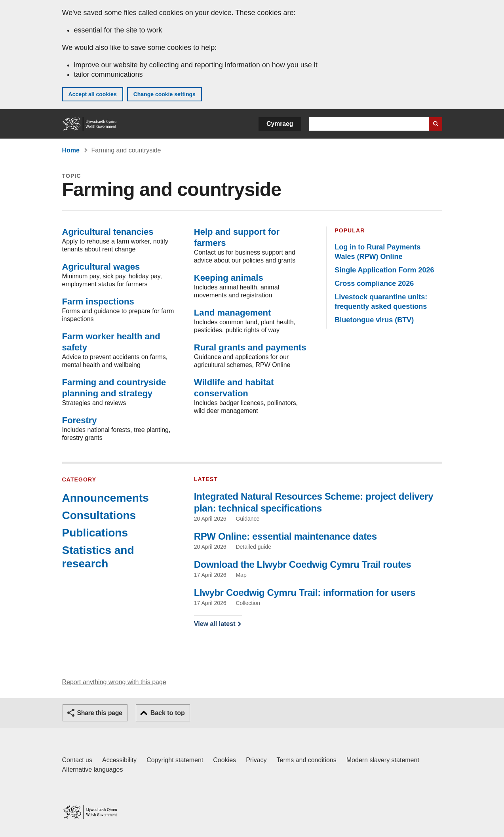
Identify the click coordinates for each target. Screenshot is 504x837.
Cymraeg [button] (280, 124)
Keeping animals (229, 278)
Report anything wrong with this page (114, 682)
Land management (232, 313)
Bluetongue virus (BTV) (374, 320)
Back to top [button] (168, 713)
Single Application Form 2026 (384, 270)
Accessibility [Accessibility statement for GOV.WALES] (119, 760)
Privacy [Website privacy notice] (256, 760)
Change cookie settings (165, 94)
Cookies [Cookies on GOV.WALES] (224, 760)
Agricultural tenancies (108, 232)
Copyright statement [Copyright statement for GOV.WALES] (175, 760)
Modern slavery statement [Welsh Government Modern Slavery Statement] (383, 760)
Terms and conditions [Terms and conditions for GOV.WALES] (307, 760)
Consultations (99, 515)
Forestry (80, 420)
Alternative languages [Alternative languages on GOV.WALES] (93, 769)
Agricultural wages (101, 267)
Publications (95, 533)
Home (71, 150)
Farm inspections (98, 302)
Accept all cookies (93, 94)
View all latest (215, 624)
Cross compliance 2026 (374, 283)
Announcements (106, 498)
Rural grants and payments (250, 347)
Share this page (100, 713)
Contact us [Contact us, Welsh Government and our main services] (77, 760)
